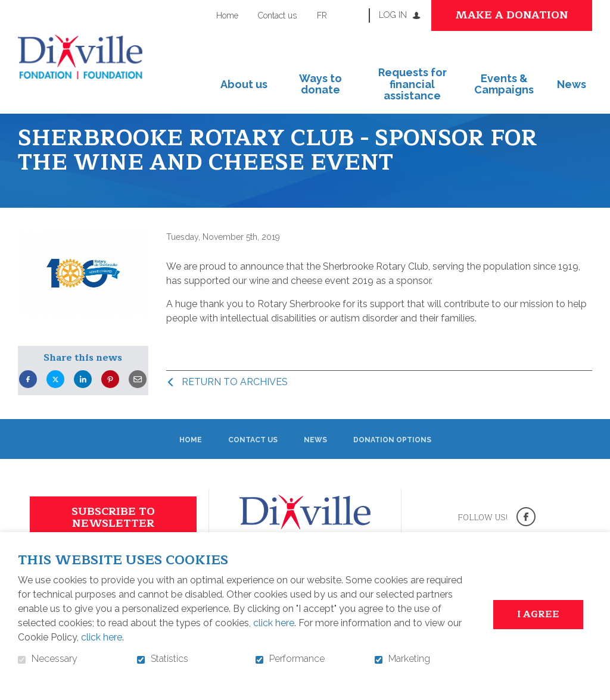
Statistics (169, 659)
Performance (297, 659)
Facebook (28, 400)
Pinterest (110, 400)
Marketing (409, 659)
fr (322, 15)
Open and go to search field (355, 15)
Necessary (55, 659)
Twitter (55, 400)
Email (138, 400)
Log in (393, 15)
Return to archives (235, 402)
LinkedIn (83, 400)
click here (274, 623)
